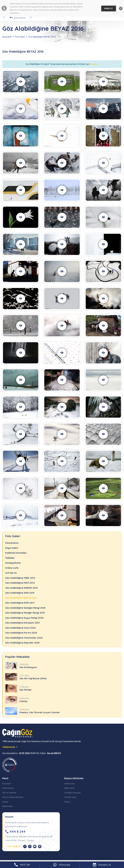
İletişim (67, 802)
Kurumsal (6, 784)
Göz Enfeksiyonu (28, 667)
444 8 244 (22, 865)
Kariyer (5, 802)
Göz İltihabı (25, 690)
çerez (55, 4)
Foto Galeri (20, 37)
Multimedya (7, 806)
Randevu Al (102, 865)
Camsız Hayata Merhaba (13, 797)
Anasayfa (7, 37)
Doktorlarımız (8, 788)
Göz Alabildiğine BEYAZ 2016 (42, 37)
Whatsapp (62, 865)
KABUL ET (109, 8)
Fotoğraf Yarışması (72, 793)
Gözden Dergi (70, 797)
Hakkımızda (69, 784)
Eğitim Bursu (70, 788)
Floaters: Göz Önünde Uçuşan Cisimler (40, 712)
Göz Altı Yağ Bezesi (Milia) (33, 678)
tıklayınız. (94, 64)
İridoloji (23, 701)
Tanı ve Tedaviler (9, 793)
